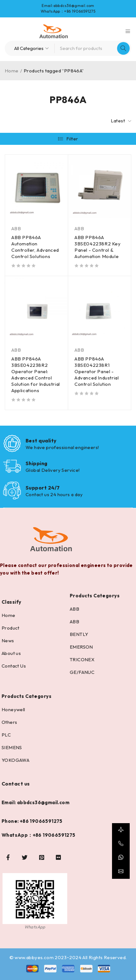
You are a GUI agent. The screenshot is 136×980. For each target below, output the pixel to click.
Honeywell (13, 709)
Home (12, 71)
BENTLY (79, 634)
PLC (6, 735)
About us (11, 653)
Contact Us (14, 666)
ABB (16, 228)
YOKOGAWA (15, 760)
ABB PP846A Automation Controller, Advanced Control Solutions (35, 247)
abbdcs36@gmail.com (74, 6)
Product (11, 628)
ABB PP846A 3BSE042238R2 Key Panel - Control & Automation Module (98, 247)
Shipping (37, 463)
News (8, 641)
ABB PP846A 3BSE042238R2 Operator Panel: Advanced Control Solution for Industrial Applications (36, 375)
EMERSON (81, 647)
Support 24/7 (43, 488)
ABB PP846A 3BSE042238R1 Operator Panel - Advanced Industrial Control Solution (97, 371)
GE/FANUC (82, 672)
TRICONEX (82, 659)
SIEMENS (12, 747)
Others (9, 722)
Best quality (41, 441)
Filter (72, 139)
